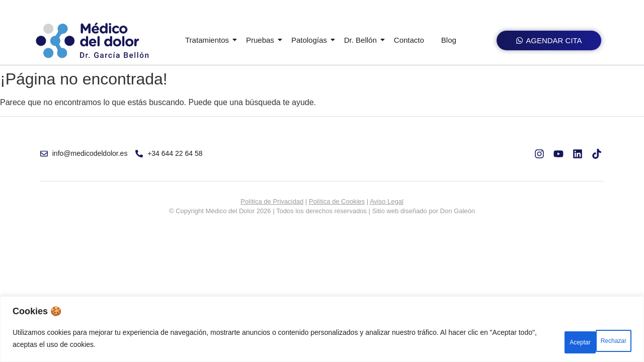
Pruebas (262, 40)
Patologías (311, 40)
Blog (449, 40)
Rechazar (544, 341)
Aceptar (605, 341)
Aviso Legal (387, 201)
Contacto (409, 40)
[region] (322, 332)
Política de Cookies (337, 201)
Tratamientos (209, 40)
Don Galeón (458, 211)
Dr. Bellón (362, 40)
